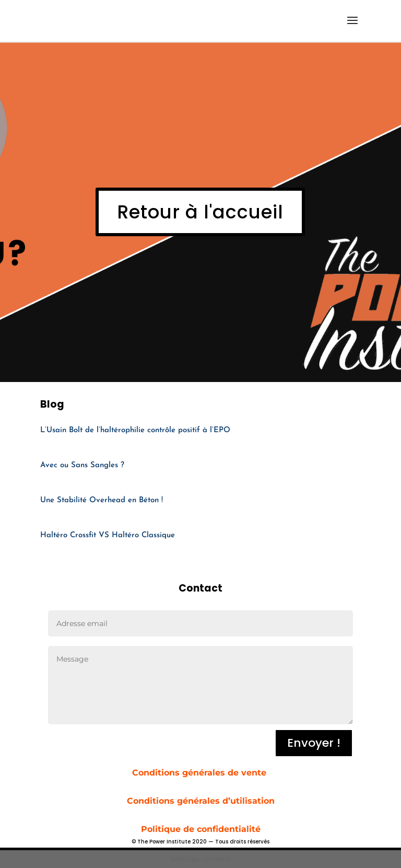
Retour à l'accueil (200, 212)
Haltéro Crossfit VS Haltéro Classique (108, 535)
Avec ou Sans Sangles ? (82, 465)
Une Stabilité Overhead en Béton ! (102, 500)
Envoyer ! (314, 743)
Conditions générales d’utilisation (201, 801)
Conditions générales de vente (200, 773)
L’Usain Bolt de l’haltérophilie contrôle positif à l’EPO (135, 430)
